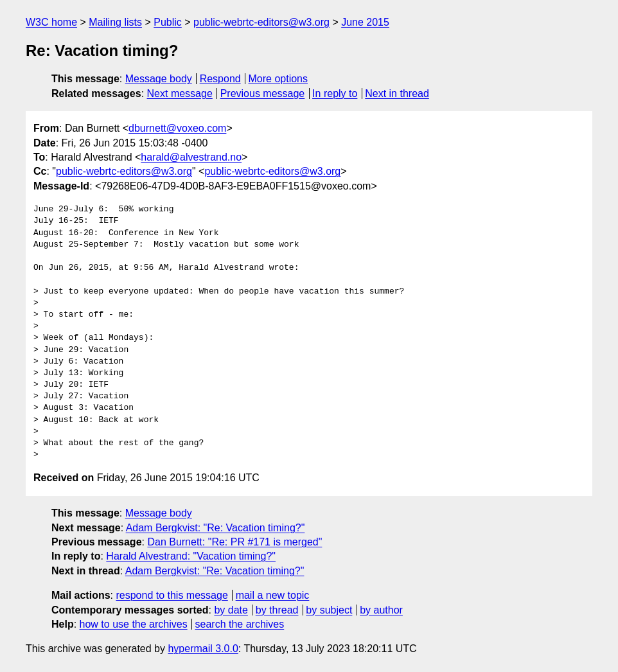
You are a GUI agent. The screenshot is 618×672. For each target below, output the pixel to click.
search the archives (240, 624)
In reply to (335, 93)
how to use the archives (134, 624)
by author (381, 610)
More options (278, 79)
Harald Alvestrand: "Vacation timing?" (191, 556)
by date (231, 610)
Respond (220, 79)
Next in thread (397, 93)
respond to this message (172, 595)
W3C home (51, 22)
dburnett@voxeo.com (177, 128)
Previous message (263, 93)
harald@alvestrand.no (191, 157)
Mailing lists (115, 22)
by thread (277, 610)
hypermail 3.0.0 (203, 649)
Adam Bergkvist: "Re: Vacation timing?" (216, 528)
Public (168, 22)
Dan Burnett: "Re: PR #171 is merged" (234, 542)
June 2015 (365, 22)
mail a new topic (273, 595)
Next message (180, 93)
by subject (329, 610)
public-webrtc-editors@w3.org (261, 22)
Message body (159, 79)
